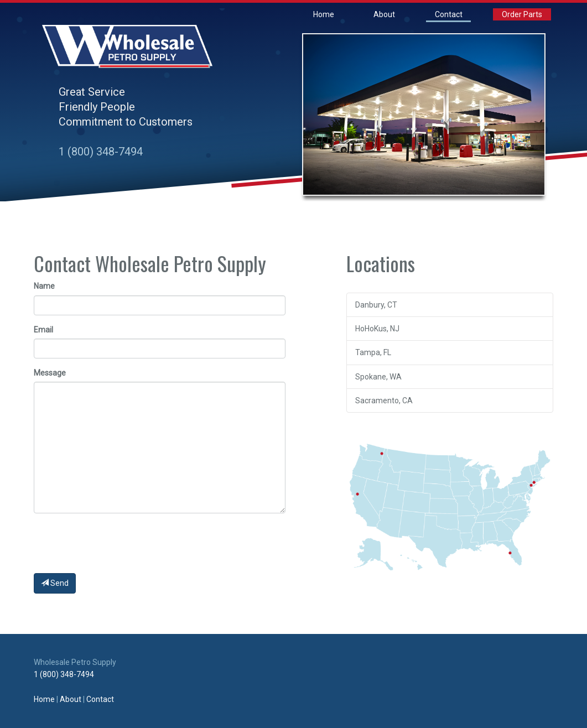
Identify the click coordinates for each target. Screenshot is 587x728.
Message (50, 373)
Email (43, 330)
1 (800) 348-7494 (101, 152)
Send (55, 583)
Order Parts (522, 14)
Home (324, 14)
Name (44, 286)
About (384, 14)
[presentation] (118, 543)
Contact (449, 14)
